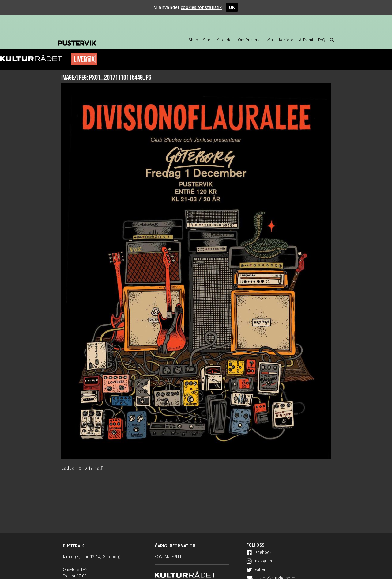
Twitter (256, 570)
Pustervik (107, 38)
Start (207, 40)
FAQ (322, 40)
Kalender (225, 40)
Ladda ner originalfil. (83, 468)
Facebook (259, 552)
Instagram (259, 561)
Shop (193, 40)
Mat (271, 40)
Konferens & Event (296, 40)
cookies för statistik (201, 7)
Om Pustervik (250, 40)
